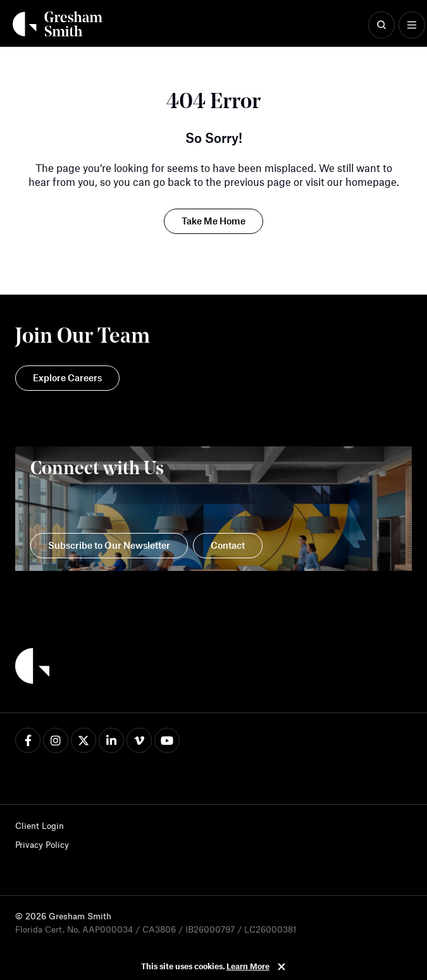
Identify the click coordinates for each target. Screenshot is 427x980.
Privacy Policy (42, 844)
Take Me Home (213, 221)
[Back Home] (58, 24)
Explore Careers (67, 377)
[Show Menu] (412, 25)
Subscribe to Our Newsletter (109, 545)
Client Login (40, 825)
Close (282, 967)
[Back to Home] (32, 668)
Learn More (248, 966)
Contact (228, 545)
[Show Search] (381, 25)
